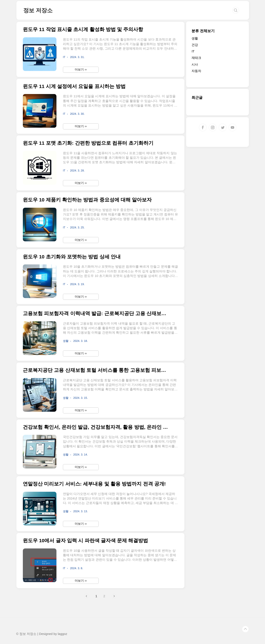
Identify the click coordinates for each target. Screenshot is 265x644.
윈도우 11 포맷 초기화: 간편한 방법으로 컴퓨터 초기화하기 (88, 143)
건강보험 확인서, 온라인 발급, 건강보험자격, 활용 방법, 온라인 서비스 (97, 427)
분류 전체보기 (203, 31)
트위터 (223, 127)
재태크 (196, 58)
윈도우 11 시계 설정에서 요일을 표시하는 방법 (74, 86)
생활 (195, 38)
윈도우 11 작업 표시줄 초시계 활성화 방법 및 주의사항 (83, 29)
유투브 (232, 127)
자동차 (196, 71)
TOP (245, 629)
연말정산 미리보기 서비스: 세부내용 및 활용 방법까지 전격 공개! (94, 484)
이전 (87, 596)
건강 (195, 45)
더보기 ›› (81, 69)
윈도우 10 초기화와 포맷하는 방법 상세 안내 (72, 257)
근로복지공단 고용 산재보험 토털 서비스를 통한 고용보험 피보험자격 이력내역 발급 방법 (97, 370)
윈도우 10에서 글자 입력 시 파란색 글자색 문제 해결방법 (85, 541)
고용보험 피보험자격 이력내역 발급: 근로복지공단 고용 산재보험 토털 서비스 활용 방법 (97, 313)
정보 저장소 (38, 10)
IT (193, 51)
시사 (195, 64)
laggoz (62, 634)
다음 (114, 596)
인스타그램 (213, 127)
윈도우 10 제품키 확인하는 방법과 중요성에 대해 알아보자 (87, 200)
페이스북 (203, 127)
